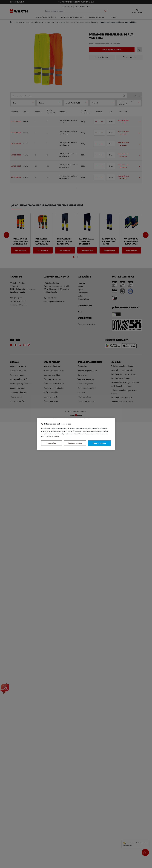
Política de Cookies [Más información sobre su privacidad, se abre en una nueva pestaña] (53, 436)
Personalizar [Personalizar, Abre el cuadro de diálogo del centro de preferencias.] (52, 443)
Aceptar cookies (99, 443)
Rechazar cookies (75, 443)
